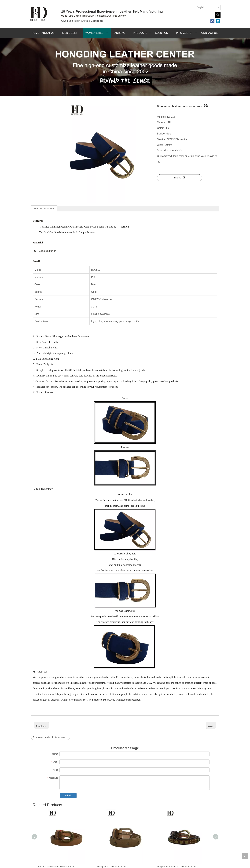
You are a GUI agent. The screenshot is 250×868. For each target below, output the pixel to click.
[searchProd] (194, 15)
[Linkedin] (218, 21)
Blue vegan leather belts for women (50, 737)
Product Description (44, 209)
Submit (68, 796)
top (245, 856)
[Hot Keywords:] (218, 15)
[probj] (125, 67)
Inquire (179, 178)
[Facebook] (212, 21)
